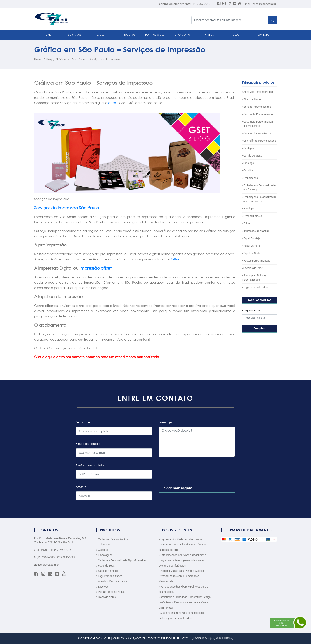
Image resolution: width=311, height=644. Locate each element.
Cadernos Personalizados (112, 539)
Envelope (248, 209)
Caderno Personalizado (256, 133)
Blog (49, 59)
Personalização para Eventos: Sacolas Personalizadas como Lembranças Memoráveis (182, 576)
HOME (48, 35)
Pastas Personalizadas (256, 261)
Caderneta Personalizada (257, 114)
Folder (246, 223)
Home (38, 59)
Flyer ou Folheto (252, 216)
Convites (248, 171)
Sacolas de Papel (253, 268)
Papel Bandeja (251, 238)
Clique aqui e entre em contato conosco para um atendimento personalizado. (97, 357)
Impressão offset (96, 268)
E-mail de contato (88, 444)
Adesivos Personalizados (257, 92)
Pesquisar (259, 328)
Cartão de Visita (252, 156)
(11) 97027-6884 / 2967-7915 (53, 550)
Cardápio (248, 148)
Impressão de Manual (255, 231)
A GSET (101, 35)
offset (113, 103)
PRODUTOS (128, 35)
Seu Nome (83, 422)
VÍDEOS (209, 35)
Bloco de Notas (252, 99)
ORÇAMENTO (182, 35)
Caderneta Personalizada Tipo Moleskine (121, 560)
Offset (176, 259)
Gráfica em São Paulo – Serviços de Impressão (88, 59)
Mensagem (167, 422)
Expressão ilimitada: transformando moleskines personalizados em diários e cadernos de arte (182, 545)
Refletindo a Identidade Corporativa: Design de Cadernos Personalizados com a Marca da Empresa (185, 602)
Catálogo (248, 163)
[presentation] (192, 480)
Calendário (103, 545)
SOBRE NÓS (75, 35)
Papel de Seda (251, 253)
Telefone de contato (90, 465)
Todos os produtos (259, 300)
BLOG (236, 35)
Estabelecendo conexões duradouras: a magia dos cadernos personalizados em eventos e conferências (182, 560)
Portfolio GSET (155, 35)
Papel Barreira (251, 246)
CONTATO (263, 35)
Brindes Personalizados (256, 107)
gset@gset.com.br (264, 4)
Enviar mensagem (177, 488)
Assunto (81, 487)
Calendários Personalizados (259, 141)
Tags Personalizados (255, 287)
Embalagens (250, 178)
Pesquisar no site (252, 311)
